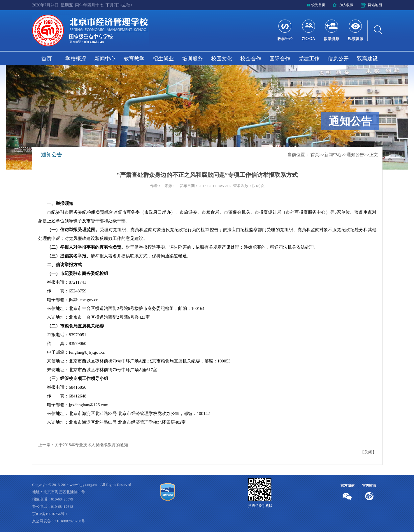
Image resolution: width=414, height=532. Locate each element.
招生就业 (163, 59)
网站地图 (375, 5)
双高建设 (367, 59)
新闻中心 (105, 59)
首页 (47, 59)
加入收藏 (346, 5)
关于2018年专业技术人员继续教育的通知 (91, 445)
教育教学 (134, 59)
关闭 (368, 452)
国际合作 (280, 59)
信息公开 (338, 59)
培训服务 (192, 59)
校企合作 (251, 59)
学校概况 (76, 59)
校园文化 (222, 59)
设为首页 (318, 5)
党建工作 (309, 59)
